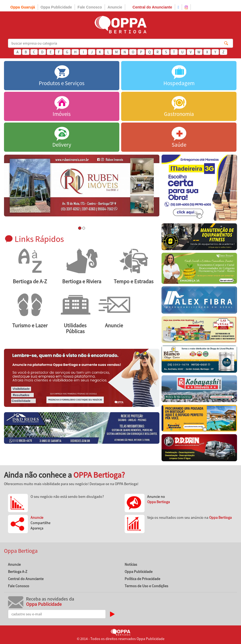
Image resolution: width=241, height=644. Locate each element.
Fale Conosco (90, 7)
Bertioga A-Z (18, 572)
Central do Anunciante (152, 7)
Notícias (131, 564)
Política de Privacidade (142, 579)
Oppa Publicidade (56, 7)
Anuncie (115, 7)
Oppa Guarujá (23, 7)
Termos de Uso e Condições (146, 586)
